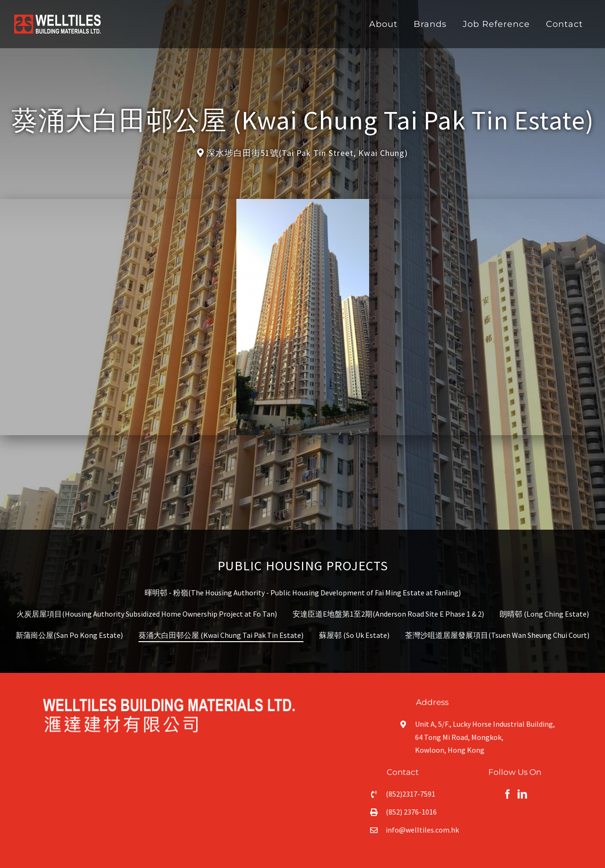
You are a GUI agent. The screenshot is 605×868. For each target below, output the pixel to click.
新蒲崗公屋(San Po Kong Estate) (69, 635)
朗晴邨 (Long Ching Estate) (544, 614)
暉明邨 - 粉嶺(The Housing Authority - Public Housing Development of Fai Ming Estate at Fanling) (303, 593)
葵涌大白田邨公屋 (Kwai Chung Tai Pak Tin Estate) (221, 635)
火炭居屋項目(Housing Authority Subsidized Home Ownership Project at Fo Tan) (147, 614)
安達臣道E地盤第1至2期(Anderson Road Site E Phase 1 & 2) (388, 614)
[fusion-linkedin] (522, 794)
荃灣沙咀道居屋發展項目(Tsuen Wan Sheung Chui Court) (497, 635)
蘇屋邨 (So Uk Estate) (354, 635)
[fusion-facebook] (508, 794)
